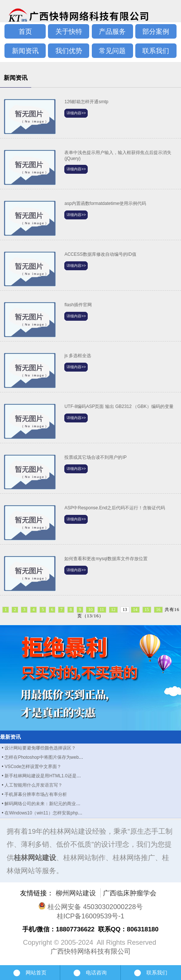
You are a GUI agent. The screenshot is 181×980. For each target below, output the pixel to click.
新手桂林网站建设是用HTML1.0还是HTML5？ (50, 776)
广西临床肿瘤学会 (130, 893)
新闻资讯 (25, 51)
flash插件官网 (78, 305)
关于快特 (69, 31)
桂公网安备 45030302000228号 (90, 907)
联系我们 (156, 51)
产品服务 (112, 31)
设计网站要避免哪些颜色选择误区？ (40, 748)
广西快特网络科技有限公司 (91, 951)
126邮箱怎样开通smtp (86, 102)
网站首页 (30, 973)
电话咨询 (90, 973)
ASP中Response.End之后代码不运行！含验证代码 (115, 508)
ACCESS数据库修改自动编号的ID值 (100, 254)
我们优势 (69, 51)
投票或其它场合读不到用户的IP (95, 457)
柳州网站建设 (76, 893)
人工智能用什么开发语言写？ (33, 785)
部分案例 (156, 31)
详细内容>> (76, 113)
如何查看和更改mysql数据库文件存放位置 (106, 559)
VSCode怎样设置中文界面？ (33, 767)
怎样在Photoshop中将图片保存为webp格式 (47, 757)
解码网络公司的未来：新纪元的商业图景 (45, 804)
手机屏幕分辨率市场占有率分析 (36, 794)
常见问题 (112, 51)
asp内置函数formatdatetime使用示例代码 (105, 203)
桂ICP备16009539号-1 (91, 916)
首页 (25, 31)
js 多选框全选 (78, 356)
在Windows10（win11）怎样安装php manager (51, 813)
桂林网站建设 (35, 858)
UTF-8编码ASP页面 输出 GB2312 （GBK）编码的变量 (119, 406)
